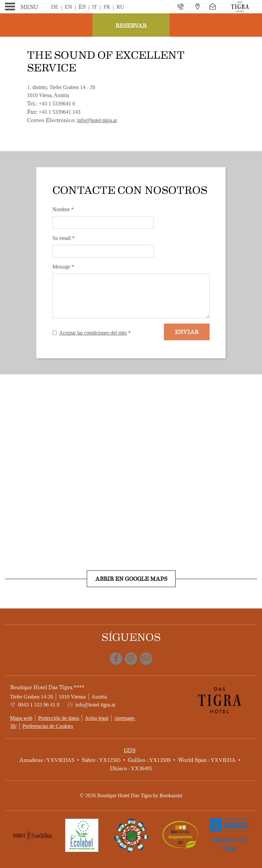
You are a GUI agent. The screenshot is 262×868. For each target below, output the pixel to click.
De (55, 7)
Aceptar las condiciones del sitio (93, 333)
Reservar (131, 26)
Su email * (64, 238)
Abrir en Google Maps (131, 579)
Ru (120, 7)
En (68, 7)
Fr (107, 7)
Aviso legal (97, 718)
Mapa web (21, 718)
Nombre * (63, 209)
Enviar (187, 332)
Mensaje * (63, 267)
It (95, 7)
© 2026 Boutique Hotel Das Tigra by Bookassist (131, 795)
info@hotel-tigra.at (97, 120)
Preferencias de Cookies (48, 726)
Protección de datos (59, 718)
